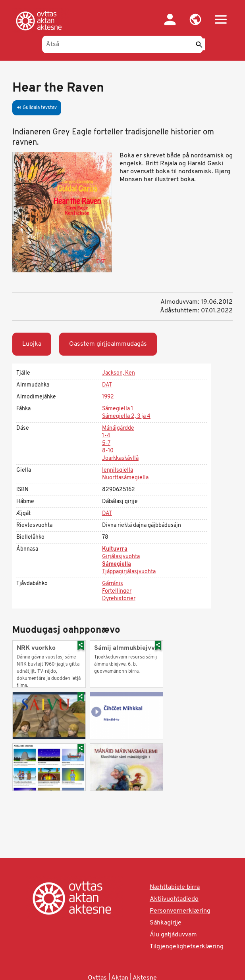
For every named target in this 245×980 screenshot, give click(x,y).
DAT (107, 385)
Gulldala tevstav (37, 108)
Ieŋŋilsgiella (118, 470)
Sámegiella (117, 564)
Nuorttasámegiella (125, 478)
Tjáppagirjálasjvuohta (129, 572)
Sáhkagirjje (166, 923)
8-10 (108, 451)
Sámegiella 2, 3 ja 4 (126, 416)
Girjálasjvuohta (121, 557)
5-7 (106, 443)
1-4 (106, 436)
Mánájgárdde (118, 428)
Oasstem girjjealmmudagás (108, 344)
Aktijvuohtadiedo (174, 899)
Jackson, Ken (119, 373)
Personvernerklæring (180, 911)
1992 (108, 397)
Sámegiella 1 (118, 409)
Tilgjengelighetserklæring (187, 947)
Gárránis (113, 584)
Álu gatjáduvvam (173, 935)
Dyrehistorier (119, 599)
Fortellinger (117, 591)
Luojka (32, 344)
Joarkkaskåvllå (120, 458)
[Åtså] (122, 44)
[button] (195, 19)
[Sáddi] (199, 44)
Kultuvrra (115, 549)
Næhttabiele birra (175, 887)
